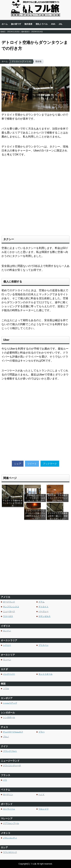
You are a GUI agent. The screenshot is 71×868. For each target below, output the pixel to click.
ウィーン (7, 660)
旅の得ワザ (16, 24)
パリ (5, 780)
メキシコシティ (10, 838)
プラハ (41, 732)
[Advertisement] (35, 198)
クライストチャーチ (12, 766)
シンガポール (9, 717)
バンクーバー (9, 674)
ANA (53, 24)
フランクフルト (10, 751)
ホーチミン (8, 794)
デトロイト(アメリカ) (21, 61)
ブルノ (6, 737)
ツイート (32, 464)
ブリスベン (43, 645)
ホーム (5, 24)
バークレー (43, 611)
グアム (41, 602)
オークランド (9, 602)
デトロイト (43, 607)
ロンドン (7, 631)
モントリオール (45, 674)
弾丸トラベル (42, 24)
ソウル (6, 688)
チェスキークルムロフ (13, 732)
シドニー (7, 645)
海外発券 (28, 24)
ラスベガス (8, 616)
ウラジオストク (10, 852)
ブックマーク (50, 464)
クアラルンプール (11, 823)
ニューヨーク (9, 611)
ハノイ (41, 794)
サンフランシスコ (11, 607)
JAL (61, 24)
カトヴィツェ (9, 809)
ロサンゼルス (44, 616)
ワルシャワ (43, 809)
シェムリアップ (10, 703)
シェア (18, 464)
